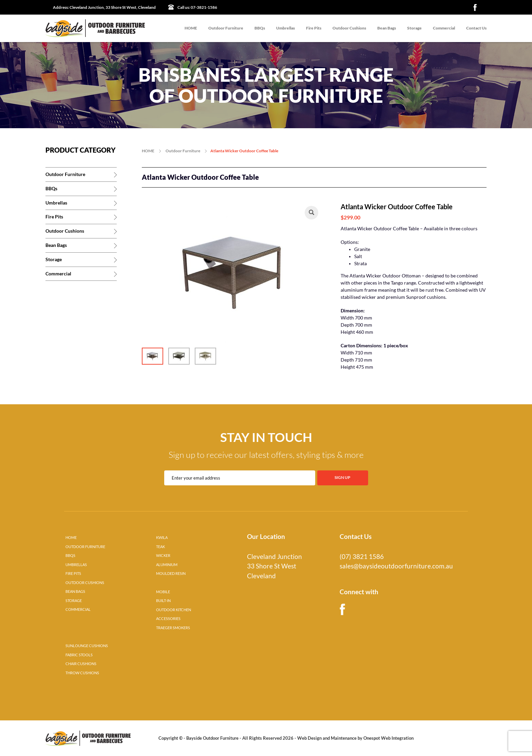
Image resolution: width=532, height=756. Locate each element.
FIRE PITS (73, 574)
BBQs (260, 28)
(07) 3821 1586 (362, 557)
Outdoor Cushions (349, 28)
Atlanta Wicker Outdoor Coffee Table (244, 151)
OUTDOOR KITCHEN (174, 610)
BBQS (70, 556)
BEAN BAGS (75, 592)
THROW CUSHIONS (82, 673)
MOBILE (163, 592)
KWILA (162, 538)
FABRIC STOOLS (79, 655)
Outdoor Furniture (226, 28)
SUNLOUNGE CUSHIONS (87, 646)
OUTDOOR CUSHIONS (85, 583)
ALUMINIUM (167, 565)
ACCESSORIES (168, 619)
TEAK (160, 547)
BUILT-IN (163, 601)
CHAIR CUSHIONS (81, 664)
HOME (191, 28)
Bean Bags (387, 28)
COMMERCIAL (78, 609)
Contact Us (476, 28)
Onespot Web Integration (388, 738)
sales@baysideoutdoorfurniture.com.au (396, 566)
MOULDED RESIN (171, 574)
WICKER (163, 556)
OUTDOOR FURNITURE (85, 547)
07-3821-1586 (197, 7)
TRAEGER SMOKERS (173, 628)
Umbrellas (286, 28)
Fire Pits (314, 28)
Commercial (444, 28)
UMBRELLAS (76, 565)
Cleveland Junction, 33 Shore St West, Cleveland (104, 7)
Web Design (309, 738)
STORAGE (74, 601)
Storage (414, 28)
